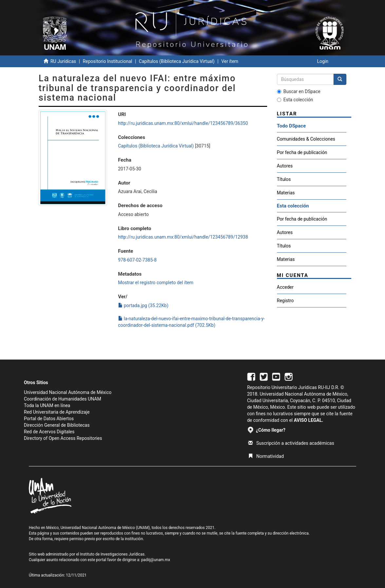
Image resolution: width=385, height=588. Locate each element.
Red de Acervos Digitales (49, 432)
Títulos (284, 179)
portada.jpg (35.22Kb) (143, 305)
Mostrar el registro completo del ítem (156, 283)
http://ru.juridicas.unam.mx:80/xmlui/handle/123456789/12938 (183, 237)
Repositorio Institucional (108, 61)
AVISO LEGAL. (308, 420)
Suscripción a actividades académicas (291, 443)
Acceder (285, 287)
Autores (285, 166)
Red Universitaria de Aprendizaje (57, 412)
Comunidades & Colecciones (306, 139)
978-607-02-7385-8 (137, 260)
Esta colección (295, 100)
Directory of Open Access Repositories (63, 438)
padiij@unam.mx (156, 560)
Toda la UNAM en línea (47, 405)
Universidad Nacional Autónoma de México (68, 392)
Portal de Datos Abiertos (49, 419)
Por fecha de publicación (302, 152)
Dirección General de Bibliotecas (57, 425)
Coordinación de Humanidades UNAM (63, 399)
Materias (286, 193)
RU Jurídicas (63, 61)
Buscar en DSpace (299, 91)
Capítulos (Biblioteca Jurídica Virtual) (177, 61)
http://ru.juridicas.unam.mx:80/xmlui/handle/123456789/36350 (183, 123)
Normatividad (266, 456)
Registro (285, 301)
